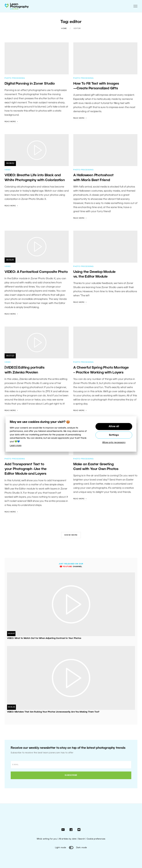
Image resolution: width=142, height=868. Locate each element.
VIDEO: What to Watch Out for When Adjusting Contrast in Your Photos (44, 638)
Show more (71, 535)
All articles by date (68, 839)
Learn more (16, 446)
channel (71, 567)
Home (64, 29)
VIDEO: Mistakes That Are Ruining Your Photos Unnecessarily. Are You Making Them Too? (53, 712)
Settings (114, 435)
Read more (11, 122)
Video (8, 170)
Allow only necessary (114, 443)
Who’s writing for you (47, 839)
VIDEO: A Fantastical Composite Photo (36, 272)
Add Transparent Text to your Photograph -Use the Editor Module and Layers (26, 469)
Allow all (114, 427)
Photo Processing (15, 78)
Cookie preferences (96, 839)
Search (82, 839)
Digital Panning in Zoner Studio (30, 84)
